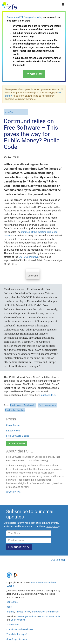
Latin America (18, 620)
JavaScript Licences (17, 639)
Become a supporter (17, 443)
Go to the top (59, 560)
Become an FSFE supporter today (24, 17)
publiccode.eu (49, 395)
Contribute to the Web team (20, 629)
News (10, 112)
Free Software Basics (18, 436)
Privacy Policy (23, 612)
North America (47, 616)
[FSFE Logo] (9, 6)
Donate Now (34, 74)
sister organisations (26, 616)
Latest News (13, 431)
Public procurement (47, 405)
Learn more (13, 492)
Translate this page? (17, 634)
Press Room (13, 425)
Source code (13, 625)
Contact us (12, 602)
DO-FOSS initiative (29, 257)
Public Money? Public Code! (23, 405)
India (57, 616)
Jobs (9, 607)
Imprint (10, 612)
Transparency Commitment (45, 612)
